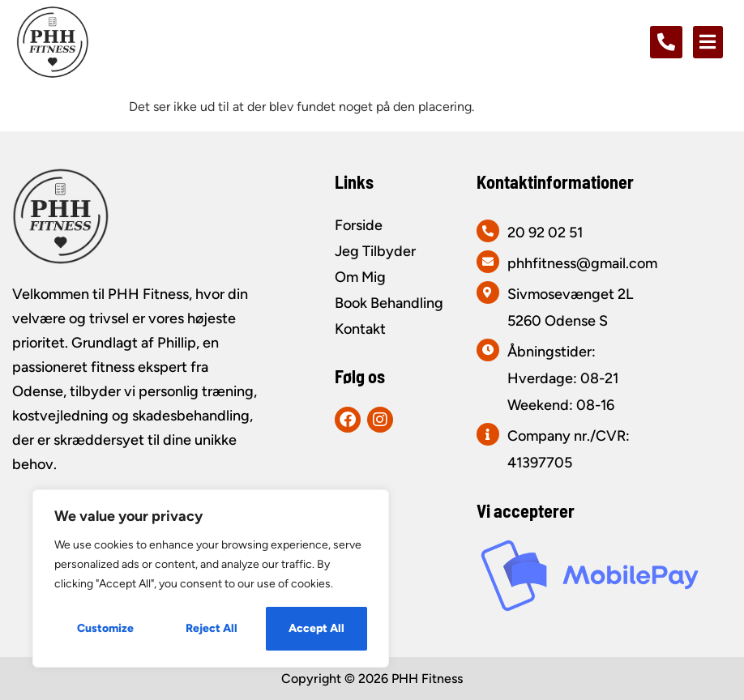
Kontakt (360, 329)
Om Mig (360, 277)
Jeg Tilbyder (375, 251)
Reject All (212, 628)
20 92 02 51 (545, 233)
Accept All (316, 628)
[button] (708, 42)
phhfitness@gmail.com (582, 263)
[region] (211, 578)
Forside (359, 225)
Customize (105, 628)
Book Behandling (389, 303)
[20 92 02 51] (488, 231)
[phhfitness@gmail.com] (488, 262)
